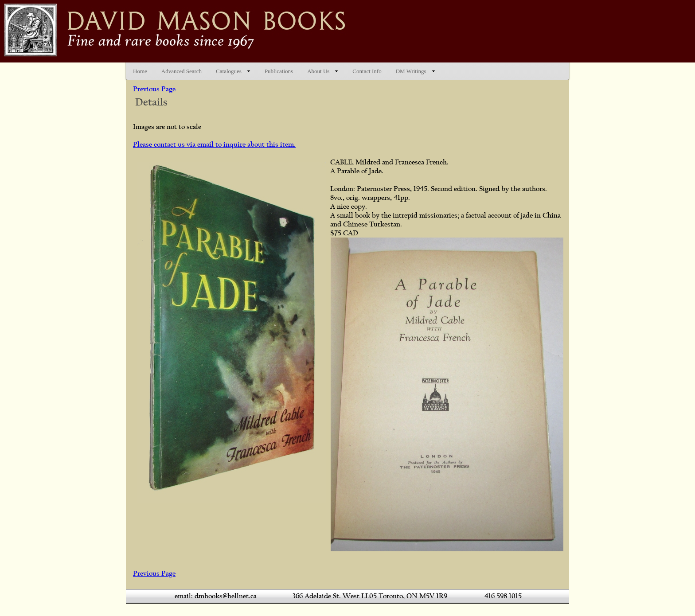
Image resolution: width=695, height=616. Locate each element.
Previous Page (154, 89)
